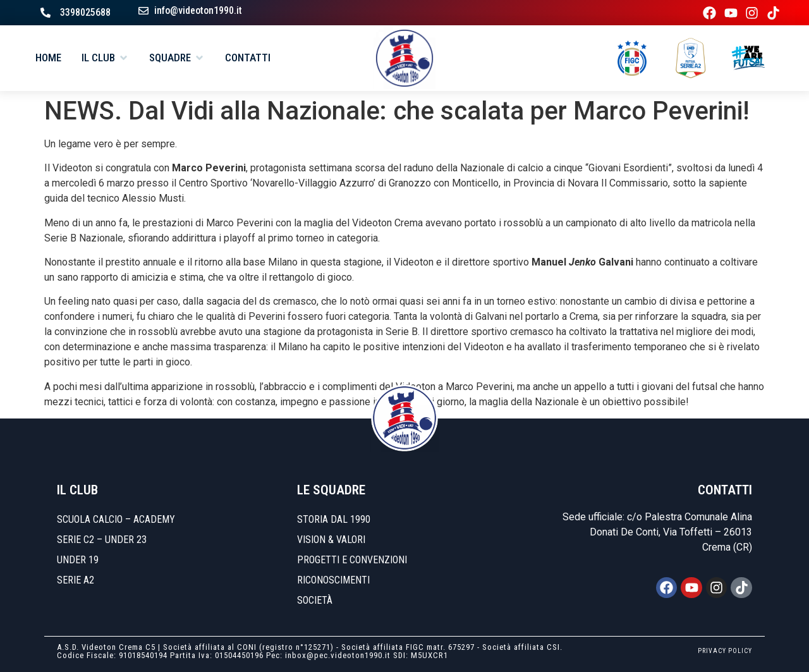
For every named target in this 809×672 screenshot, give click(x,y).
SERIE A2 (76, 580)
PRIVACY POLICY (725, 651)
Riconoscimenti (333, 580)
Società (315, 600)
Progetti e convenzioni (352, 560)
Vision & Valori (331, 540)
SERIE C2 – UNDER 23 (102, 540)
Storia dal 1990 (334, 519)
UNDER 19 (78, 560)
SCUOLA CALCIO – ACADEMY (116, 519)
